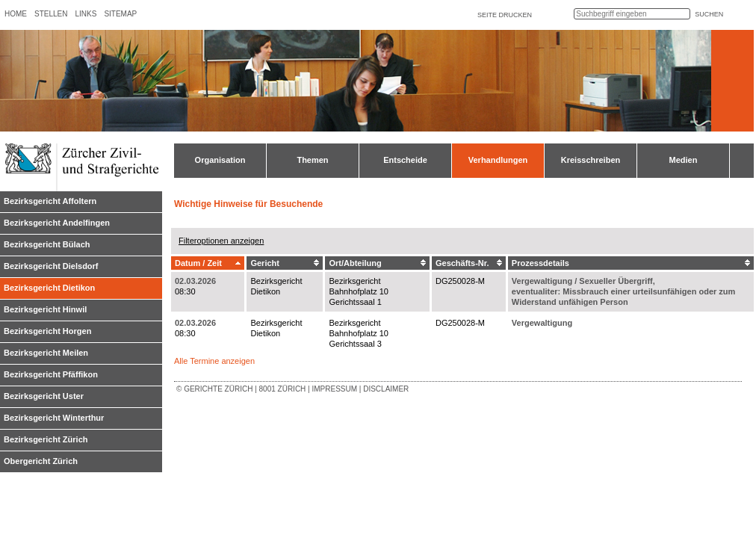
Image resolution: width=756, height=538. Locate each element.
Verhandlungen (498, 160)
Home (16, 14)
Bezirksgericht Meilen (46, 353)
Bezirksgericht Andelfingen (57, 223)
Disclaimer (386, 389)
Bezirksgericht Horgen (47, 331)
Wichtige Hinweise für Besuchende (248, 204)
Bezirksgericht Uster (44, 396)
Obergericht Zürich (41, 461)
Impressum (334, 389)
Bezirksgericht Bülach (47, 244)
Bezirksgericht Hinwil (45, 309)
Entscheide (405, 160)
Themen (312, 160)
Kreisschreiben (591, 160)
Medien (684, 160)
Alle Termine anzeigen (214, 361)
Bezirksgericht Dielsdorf (51, 266)
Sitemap (120, 14)
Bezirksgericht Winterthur (54, 418)
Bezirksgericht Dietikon (49, 288)
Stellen (51, 14)
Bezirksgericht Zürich (46, 439)
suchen (709, 14)
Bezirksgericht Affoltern (50, 201)
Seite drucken (505, 15)
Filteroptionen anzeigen (221, 241)
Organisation (220, 160)
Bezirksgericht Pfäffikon (51, 374)
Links (86, 14)
